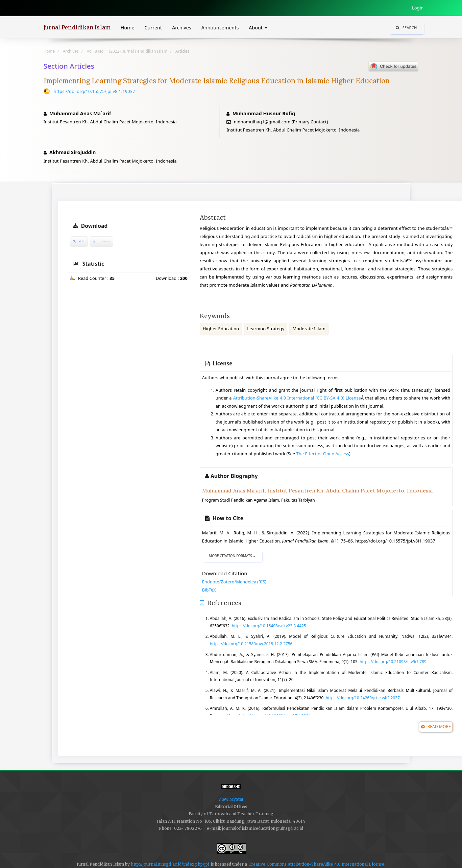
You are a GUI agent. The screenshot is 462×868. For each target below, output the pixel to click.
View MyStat (231, 799)
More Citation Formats (232, 556)
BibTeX (209, 590)
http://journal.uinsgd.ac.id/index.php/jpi (170, 864)
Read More (436, 727)
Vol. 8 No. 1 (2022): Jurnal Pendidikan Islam (127, 51)
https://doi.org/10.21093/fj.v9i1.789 (393, 661)
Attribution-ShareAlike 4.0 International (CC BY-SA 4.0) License (297, 398)
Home (128, 28)
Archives (182, 28)
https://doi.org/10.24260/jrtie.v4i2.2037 (363, 698)
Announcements (220, 28)
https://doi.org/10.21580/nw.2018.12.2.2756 (251, 644)
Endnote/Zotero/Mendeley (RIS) (234, 582)
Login (418, 8)
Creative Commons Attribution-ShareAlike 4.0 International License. (317, 864)
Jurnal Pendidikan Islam (77, 27)
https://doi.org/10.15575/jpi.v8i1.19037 (94, 91)
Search (406, 28)
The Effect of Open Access (323, 454)
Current (153, 28)
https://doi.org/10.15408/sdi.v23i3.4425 (269, 626)
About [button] (258, 28)
